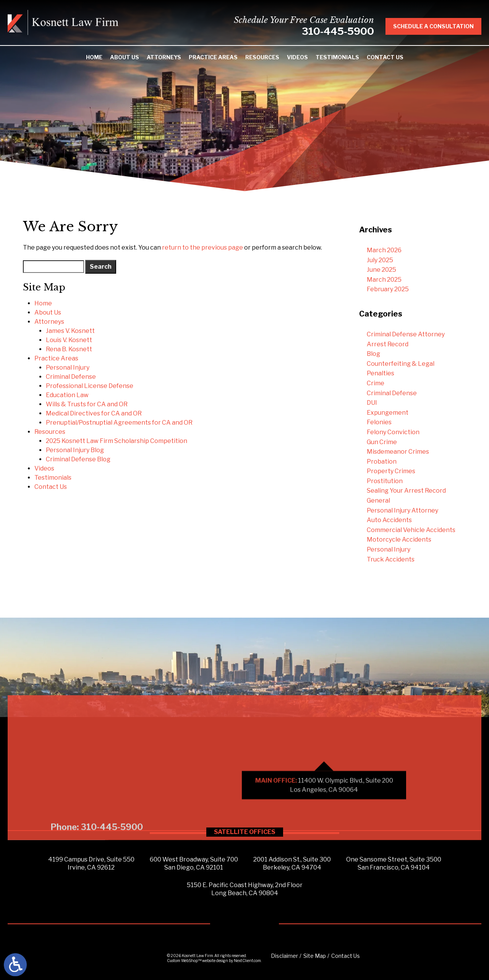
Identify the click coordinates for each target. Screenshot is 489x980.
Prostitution (385, 481)
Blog (373, 354)
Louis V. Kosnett (69, 340)
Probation (382, 462)
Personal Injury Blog (75, 450)
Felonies (379, 422)
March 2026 (384, 250)
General (378, 501)
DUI (372, 403)
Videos (297, 57)
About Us (125, 57)
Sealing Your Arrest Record (406, 491)
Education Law (67, 395)
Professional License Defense (90, 386)
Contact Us (385, 57)
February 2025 (388, 289)
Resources (262, 57)
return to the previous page (202, 247)
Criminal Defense (71, 377)
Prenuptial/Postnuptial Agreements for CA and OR (119, 423)
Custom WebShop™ (184, 961)
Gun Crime (382, 442)
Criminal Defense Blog (78, 459)
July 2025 (380, 260)
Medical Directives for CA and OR (94, 413)
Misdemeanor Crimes (398, 452)
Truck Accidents (391, 559)
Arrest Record (388, 344)
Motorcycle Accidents (399, 539)
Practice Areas (213, 57)
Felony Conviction (393, 432)
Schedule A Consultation (440, 26)
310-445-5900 (344, 31)
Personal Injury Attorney (402, 510)
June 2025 (381, 270)
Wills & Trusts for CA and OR (87, 404)
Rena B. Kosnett (69, 349)
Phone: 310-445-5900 (97, 905)
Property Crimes (391, 471)
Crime (376, 383)
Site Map (315, 956)
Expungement (388, 413)
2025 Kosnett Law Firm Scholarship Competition (117, 441)
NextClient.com (247, 961)
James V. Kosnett (70, 331)
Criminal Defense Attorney (406, 334)
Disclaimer (284, 956)
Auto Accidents (389, 520)
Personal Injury (68, 367)
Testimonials (337, 57)
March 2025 (384, 280)
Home (94, 57)
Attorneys (164, 57)
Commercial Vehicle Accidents (411, 530)
